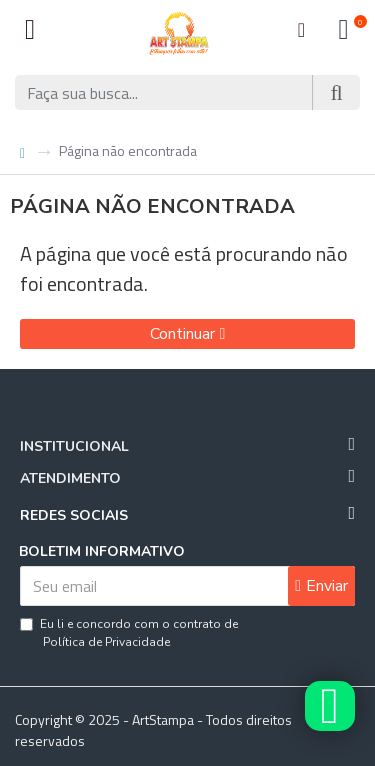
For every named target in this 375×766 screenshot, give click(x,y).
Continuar (182, 334)
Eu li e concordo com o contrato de (129, 633)
